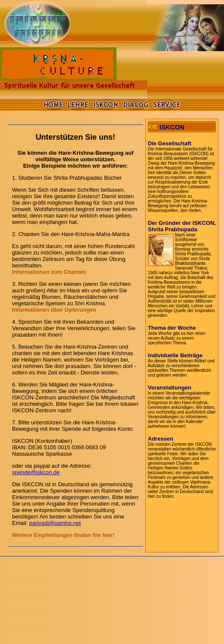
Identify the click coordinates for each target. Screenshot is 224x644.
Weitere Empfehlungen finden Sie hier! (63, 535)
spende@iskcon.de (36, 472)
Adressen (161, 439)
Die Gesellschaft (170, 143)
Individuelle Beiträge (175, 355)
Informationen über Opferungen (54, 310)
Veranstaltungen (170, 388)
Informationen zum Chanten (49, 272)
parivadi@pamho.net (55, 523)
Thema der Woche (172, 328)
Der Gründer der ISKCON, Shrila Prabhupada (182, 226)
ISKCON (172, 127)
